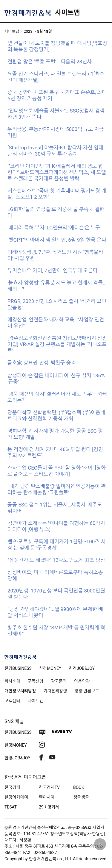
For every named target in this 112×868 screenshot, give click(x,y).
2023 (28, 31)
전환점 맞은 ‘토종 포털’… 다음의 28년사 (50, 62)
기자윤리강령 (55, 691)
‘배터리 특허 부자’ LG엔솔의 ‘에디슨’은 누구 (54, 228)
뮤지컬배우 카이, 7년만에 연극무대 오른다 (52, 270)
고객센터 (12, 701)
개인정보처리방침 (20, 691)
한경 (18, 668)
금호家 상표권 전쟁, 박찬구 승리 (42, 363)
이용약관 (82, 681)
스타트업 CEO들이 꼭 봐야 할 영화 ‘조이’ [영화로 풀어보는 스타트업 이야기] (57, 471)
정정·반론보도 (87, 691)
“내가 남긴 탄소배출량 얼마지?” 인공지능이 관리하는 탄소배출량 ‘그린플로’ (57, 489)
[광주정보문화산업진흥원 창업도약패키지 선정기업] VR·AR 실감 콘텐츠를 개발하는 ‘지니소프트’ (57, 344)
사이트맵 (67, 13)
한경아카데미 (16, 797)
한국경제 (12, 787)
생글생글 (81, 797)
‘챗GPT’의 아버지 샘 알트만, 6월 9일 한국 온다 (57, 240)
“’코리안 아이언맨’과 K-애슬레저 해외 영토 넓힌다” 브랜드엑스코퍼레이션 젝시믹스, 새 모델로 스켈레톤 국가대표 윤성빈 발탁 (57, 172)
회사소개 (12, 681)
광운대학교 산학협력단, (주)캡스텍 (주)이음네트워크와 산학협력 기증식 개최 (56, 416)
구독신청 (36, 681)
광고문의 (59, 681)
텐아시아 (47, 797)
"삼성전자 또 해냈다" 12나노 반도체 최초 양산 (56, 560)
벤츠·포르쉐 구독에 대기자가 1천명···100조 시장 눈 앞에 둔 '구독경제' (57, 545)
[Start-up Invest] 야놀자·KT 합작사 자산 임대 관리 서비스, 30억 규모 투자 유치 (55, 151)
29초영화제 (49, 807)
